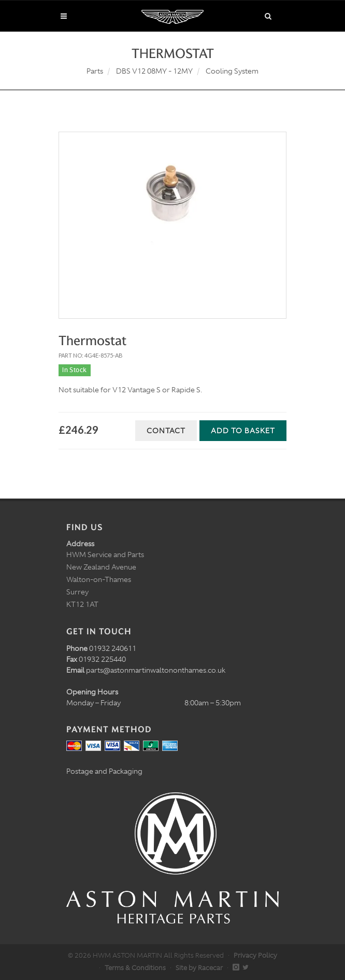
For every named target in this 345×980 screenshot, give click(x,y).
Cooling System (232, 71)
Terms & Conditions (135, 968)
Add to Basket (243, 431)
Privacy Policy (255, 955)
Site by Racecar (199, 968)
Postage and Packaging (104, 771)
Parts (95, 71)
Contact (166, 431)
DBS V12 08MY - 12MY (154, 71)
